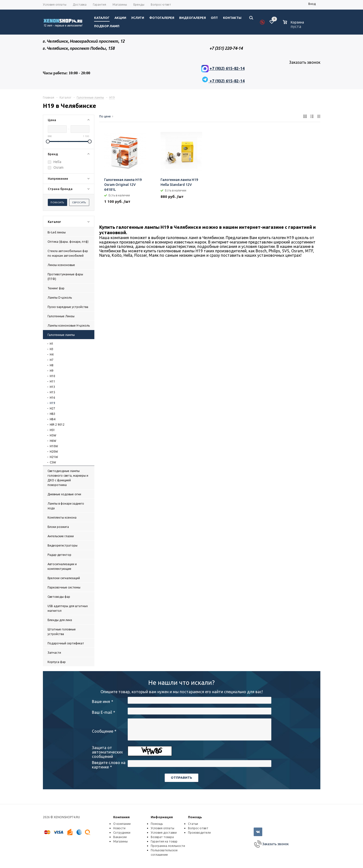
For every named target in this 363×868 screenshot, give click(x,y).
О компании (122, 824)
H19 (52, 403)
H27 (52, 408)
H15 (52, 392)
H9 (52, 371)
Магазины (120, 841)
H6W (53, 441)
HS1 (52, 430)
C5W (53, 462)
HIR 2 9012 (57, 425)
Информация (162, 817)
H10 (52, 376)
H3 (52, 349)
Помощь (195, 817)
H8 (52, 365)
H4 (52, 354)
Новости (119, 828)
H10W (54, 446)
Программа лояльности (168, 846)
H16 (52, 398)
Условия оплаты (163, 828)
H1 (52, 344)
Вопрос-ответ (198, 828)
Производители (199, 833)
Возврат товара (162, 837)
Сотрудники (122, 833)
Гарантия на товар (164, 841)
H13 (52, 387)
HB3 (53, 414)
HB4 (53, 419)
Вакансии (120, 837)
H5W (53, 435)
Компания (121, 817)
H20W (54, 452)
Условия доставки (164, 833)
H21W (54, 457)
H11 (52, 381)
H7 (52, 360)
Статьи (193, 824)
